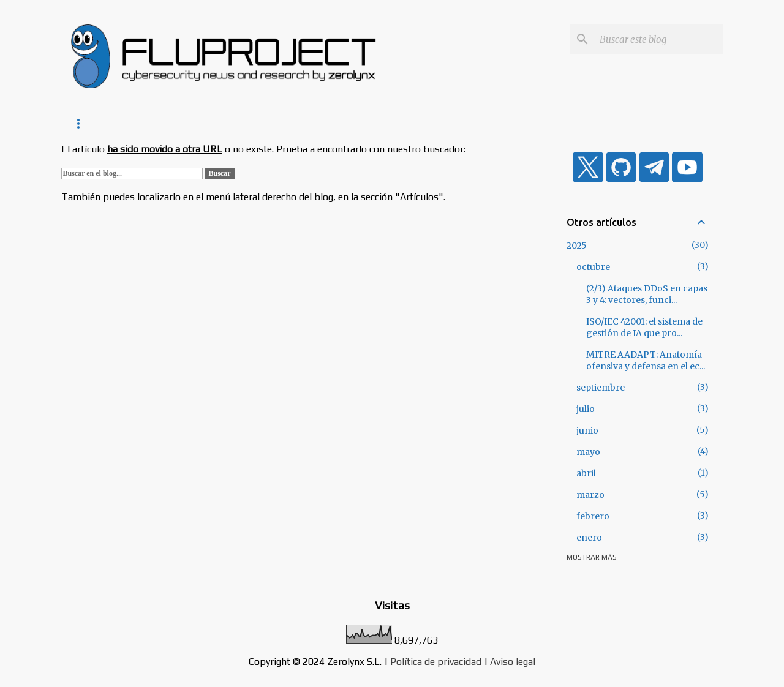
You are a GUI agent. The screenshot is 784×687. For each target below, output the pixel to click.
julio (586, 409)
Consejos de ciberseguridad (300, 123)
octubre (593, 267)
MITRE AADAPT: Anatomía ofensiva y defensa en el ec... (646, 360)
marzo (590, 495)
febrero (593, 516)
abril (586, 473)
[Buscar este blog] (659, 39)
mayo (588, 452)
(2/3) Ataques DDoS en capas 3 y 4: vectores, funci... (647, 294)
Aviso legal (513, 662)
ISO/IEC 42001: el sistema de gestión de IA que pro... (644, 327)
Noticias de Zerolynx (168, 123)
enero (589, 538)
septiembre (601, 388)
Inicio (83, 123)
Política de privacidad (436, 662)
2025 (577, 246)
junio (587, 430)
